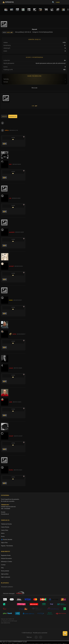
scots (8, 32)
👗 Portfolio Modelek (7, 540)
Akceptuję (35, 636)
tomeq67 (11, 436)
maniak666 (12, 232)
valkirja (7, 130)
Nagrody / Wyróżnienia (7, 546)
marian (14, 334)
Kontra (3, 537)
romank (11, 368)
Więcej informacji (35, 641)
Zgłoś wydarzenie (6, 578)
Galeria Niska (5, 531)
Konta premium (5, 572)
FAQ (2, 569)
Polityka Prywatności (6, 559)
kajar (10, 164)
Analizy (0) (4, 116)
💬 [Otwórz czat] (65, 634)
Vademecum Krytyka (6, 525)
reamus (11, 300)
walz (10, 198)
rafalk (11, 402)
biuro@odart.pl (5, 514)
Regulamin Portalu (6, 556)
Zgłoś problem (5, 575)
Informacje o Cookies (7, 562)
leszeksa (11, 470)
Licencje (3, 566)
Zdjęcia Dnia (4, 543)
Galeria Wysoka (5, 528)
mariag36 (11, 266)
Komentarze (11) (13, 116)
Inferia (3, 534)
